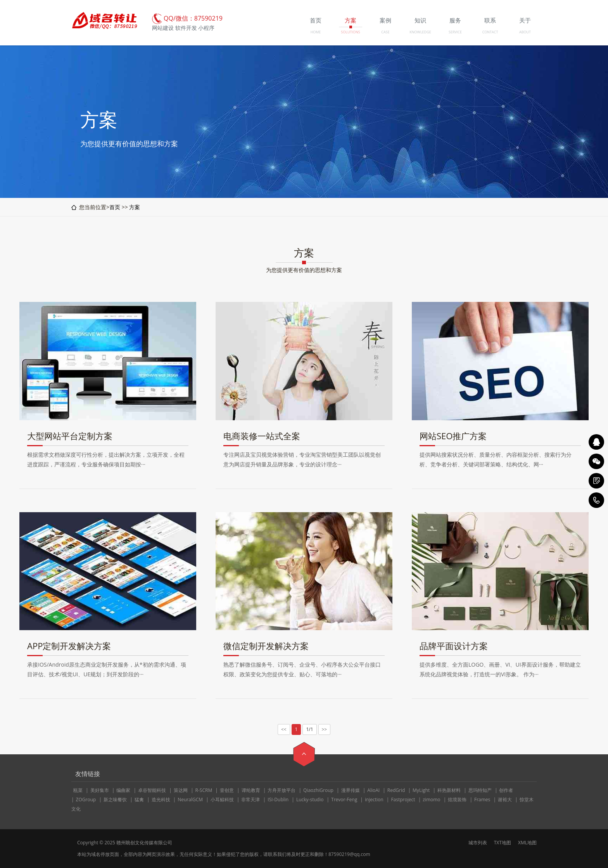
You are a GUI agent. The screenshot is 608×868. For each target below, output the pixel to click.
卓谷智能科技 (152, 790)
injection (374, 800)
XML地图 (527, 843)
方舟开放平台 (282, 790)
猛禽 (139, 800)
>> (325, 729)
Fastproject (403, 800)
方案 (135, 207)
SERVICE (455, 32)
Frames (482, 800)
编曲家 (123, 790)
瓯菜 (78, 790)
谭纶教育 (251, 790)
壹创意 (227, 790)
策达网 (181, 790)
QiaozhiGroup (318, 790)
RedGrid (396, 790)
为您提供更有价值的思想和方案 (304, 270)
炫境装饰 (457, 800)
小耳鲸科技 (222, 800)
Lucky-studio (310, 800)
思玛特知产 (480, 790)
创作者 (506, 790)
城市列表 (478, 843)
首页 (115, 207)
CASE (385, 32)
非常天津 (250, 800)
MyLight (421, 790)
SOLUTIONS (350, 32)
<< (284, 729)
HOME (316, 32)
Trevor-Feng (344, 800)
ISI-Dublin (278, 800)
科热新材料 (449, 790)
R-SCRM (204, 790)
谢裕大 (505, 800)
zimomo (431, 800)
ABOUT (525, 32)
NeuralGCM (190, 800)
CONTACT (490, 32)
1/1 (309, 729)
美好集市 (100, 790)
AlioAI (373, 790)
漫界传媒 (351, 790)
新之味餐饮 (115, 800)
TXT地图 (503, 843)
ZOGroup (86, 800)
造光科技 (161, 800)
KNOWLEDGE (420, 32)
